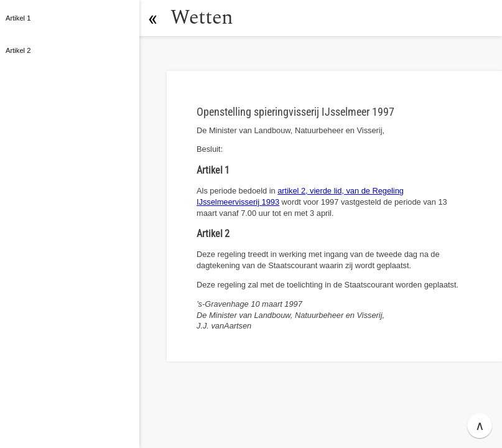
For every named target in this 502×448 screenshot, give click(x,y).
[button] (152, 18)
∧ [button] (480, 426)
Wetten (202, 18)
